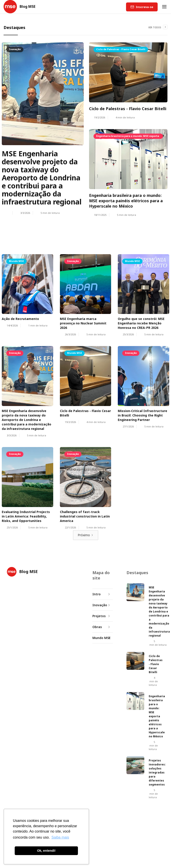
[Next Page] (86, 535)
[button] (164, 7)
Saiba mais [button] (60, 837)
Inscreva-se (145, 7)
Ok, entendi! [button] (46, 851)
